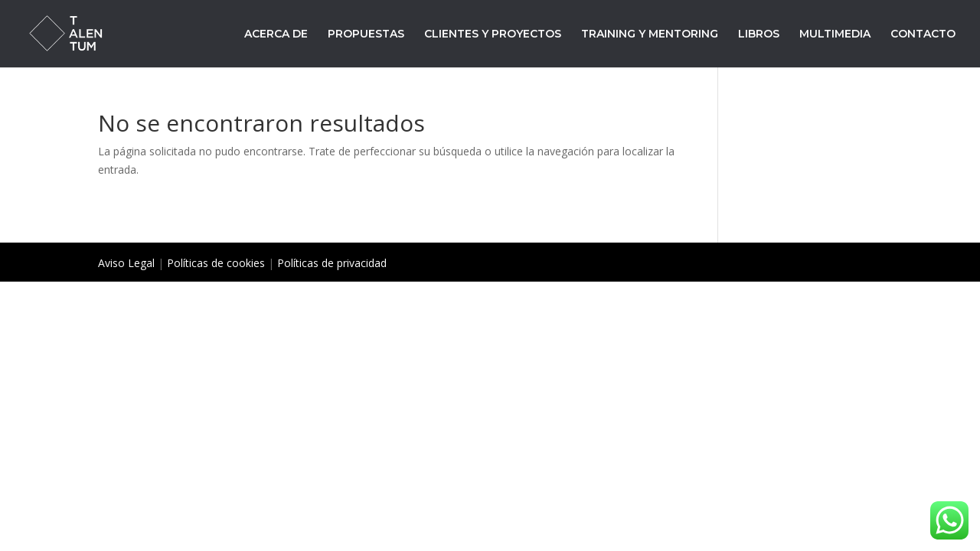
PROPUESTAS (366, 34)
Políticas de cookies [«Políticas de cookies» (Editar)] (216, 263)
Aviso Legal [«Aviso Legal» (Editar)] (126, 263)
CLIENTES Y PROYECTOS (493, 34)
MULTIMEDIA (835, 34)
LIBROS (759, 34)
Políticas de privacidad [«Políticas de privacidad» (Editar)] (332, 263)
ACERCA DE (276, 34)
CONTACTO (923, 34)
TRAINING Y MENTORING (650, 34)
